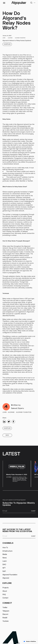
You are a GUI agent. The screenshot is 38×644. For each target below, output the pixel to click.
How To (5, 548)
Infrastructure (7, 551)
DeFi (4, 571)
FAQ (4, 595)
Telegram (6, 611)
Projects (6, 588)
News (5, 558)
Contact (5, 598)
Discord (5, 614)
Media (5, 554)
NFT (4, 568)
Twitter (5, 608)
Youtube (6, 621)
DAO (4, 565)
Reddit (5, 618)
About (5, 591)
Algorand (6, 578)
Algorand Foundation (10, 575)
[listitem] (17, 474)
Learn (5, 561)
